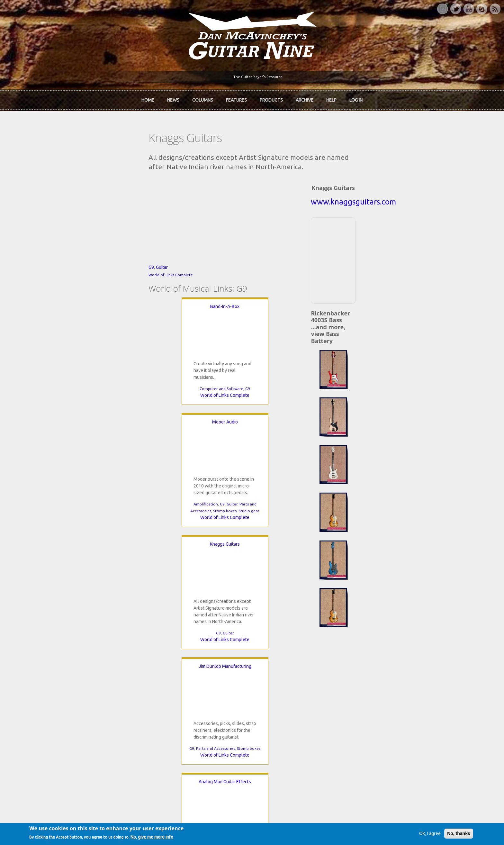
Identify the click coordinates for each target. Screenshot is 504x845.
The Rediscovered (181, 667)
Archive (305, 98)
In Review (172, 656)
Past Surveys (364, 667)
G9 (72, 319)
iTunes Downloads (182, 645)
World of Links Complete (91, 327)
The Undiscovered (181, 678)
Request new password (374, 749)
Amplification (186, 441)
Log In (356, 98)
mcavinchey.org (84, 678)
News (173, 98)
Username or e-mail (372, 708)
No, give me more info (173, 838)
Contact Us (362, 645)
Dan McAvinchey (85, 667)
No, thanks (438, 833)
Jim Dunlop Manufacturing (137, 481)
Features (236, 98)
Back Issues (363, 656)
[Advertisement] (393, 244)
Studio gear (229, 447)
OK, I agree (409, 833)
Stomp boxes (205, 447)
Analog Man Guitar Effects (273, 481)
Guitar (82, 319)
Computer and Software (111, 441)
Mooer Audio (205, 359)
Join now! (289, 652)
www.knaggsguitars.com (394, 187)
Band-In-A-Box (114, 359)
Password (362, 732)
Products (271, 98)
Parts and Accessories (127, 563)
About (75, 656)
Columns (203, 98)
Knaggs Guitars (296, 359)
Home (148, 98)
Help (331, 98)
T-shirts (359, 678)
